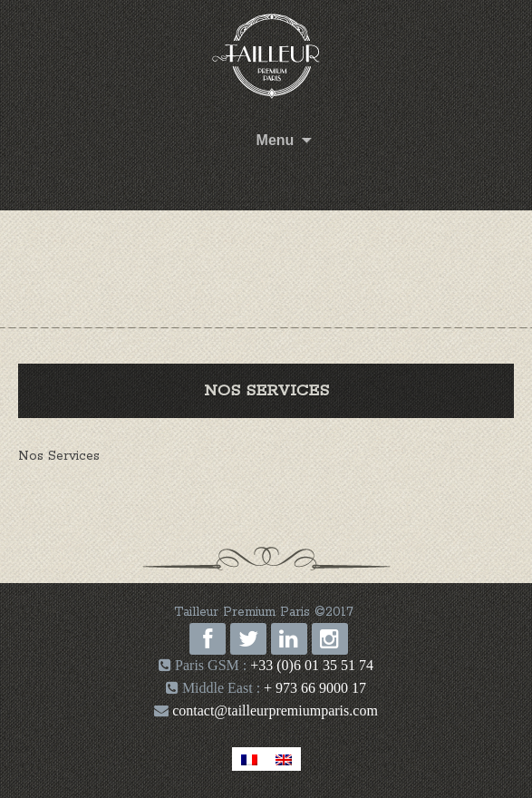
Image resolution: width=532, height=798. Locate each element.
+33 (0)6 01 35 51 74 (312, 665)
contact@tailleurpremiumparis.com (273, 710)
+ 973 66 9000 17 (315, 688)
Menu (276, 140)
